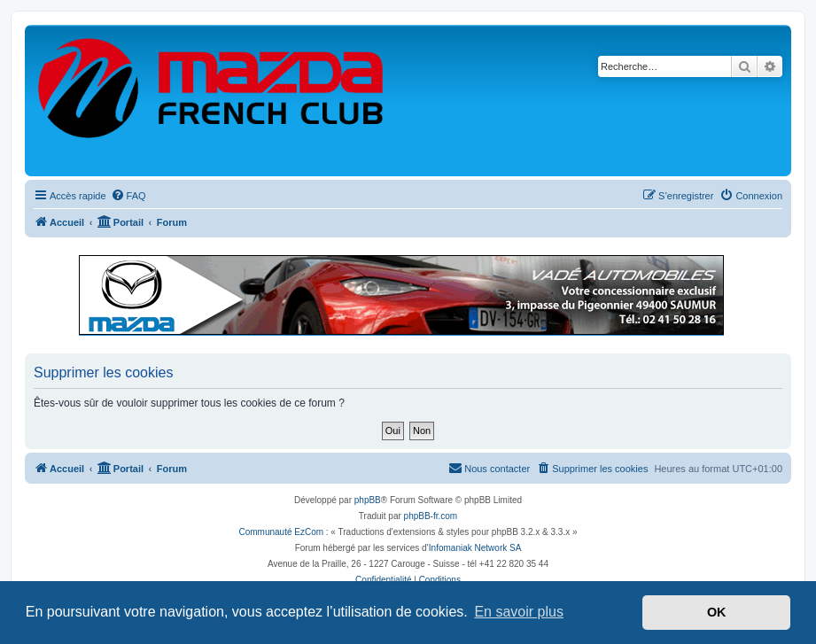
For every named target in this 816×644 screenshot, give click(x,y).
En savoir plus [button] (519, 612)
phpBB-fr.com (431, 516)
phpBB (368, 500)
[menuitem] (128, 196)
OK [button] (717, 612)
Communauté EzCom (281, 532)
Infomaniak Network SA (475, 548)
